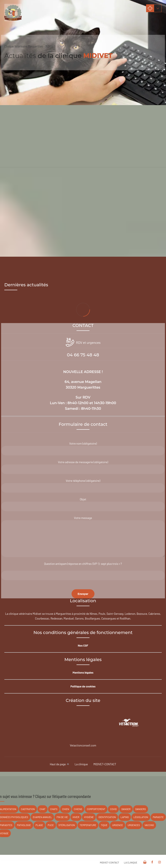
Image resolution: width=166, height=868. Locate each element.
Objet (83, 504)
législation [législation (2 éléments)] (141, 817)
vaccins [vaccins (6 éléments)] (149, 825)
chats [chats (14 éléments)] (54, 809)
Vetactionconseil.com (83, 745)
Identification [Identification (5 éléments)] (107, 817)
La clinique (81, 764)
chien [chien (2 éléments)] (66, 809)
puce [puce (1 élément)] (51, 825)
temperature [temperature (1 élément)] (88, 825)
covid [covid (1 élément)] (113, 809)
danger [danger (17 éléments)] (126, 809)
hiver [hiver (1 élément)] (76, 817)
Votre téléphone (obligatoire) (83, 486)
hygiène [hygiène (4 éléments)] (89, 817)
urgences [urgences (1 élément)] (134, 825)
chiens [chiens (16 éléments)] (78, 809)
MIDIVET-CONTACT (105, 764)
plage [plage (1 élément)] (39, 825)
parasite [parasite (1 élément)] (158, 817)
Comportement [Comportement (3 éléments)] (96, 809)
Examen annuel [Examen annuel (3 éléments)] (42, 817)
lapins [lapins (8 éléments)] (125, 817)
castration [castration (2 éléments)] (28, 809)
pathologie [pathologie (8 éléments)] (24, 825)
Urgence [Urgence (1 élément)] (118, 825)
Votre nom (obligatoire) (83, 449)
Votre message (83, 537)
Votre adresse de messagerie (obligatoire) (83, 467)
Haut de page (58, 764)
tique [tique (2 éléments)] (104, 825)
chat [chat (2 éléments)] (42, 809)
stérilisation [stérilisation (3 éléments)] (67, 825)
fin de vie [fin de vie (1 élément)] (62, 817)
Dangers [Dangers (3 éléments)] (141, 809)
